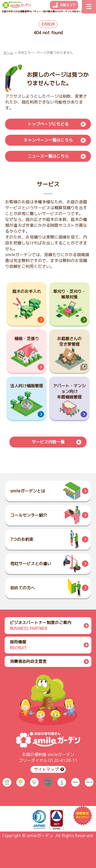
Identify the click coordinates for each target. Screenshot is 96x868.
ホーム (8, 53)
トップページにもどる (48, 124)
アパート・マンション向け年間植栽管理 (69, 391)
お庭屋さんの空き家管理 (69, 341)
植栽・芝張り (27, 339)
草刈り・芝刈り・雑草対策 (69, 294)
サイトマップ (46, 769)
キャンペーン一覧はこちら (48, 140)
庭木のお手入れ (27, 291)
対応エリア (68, 5)
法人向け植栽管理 (27, 386)
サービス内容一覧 (48, 442)
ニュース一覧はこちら (48, 156)
